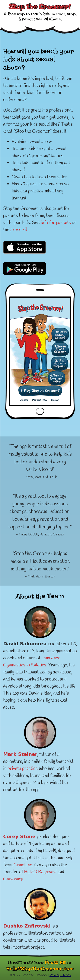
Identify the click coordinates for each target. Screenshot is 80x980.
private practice (23, 769)
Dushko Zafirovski (27, 926)
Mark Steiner (20, 754)
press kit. (19, 230)
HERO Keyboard (40, 872)
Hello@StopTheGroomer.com (40, 970)
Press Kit (55, 964)
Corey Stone (19, 837)
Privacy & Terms (60, 975)
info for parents (56, 223)
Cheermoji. (14, 879)
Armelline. (23, 865)
